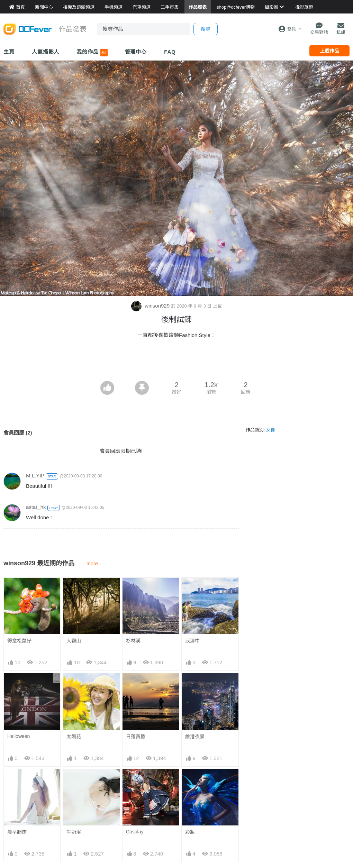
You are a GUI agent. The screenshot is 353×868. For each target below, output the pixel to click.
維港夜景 (195, 737)
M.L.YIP (35, 476)
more (92, 564)
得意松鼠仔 (19, 641)
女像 (271, 430)
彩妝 (190, 832)
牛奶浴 (74, 832)
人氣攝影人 (46, 52)
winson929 (151, 306)
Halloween (19, 736)
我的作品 (92, 53)
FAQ (170, 52)
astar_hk (36, 507)
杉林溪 (133, 641)
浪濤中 (192, 641)
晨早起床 (17, 832)
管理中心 (136, 52)
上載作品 (329, 51)
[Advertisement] (176, 362)
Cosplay (135, 832)
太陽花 (74, 737)
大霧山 (74, 641)
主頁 (9, 52)
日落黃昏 (136, 737)
